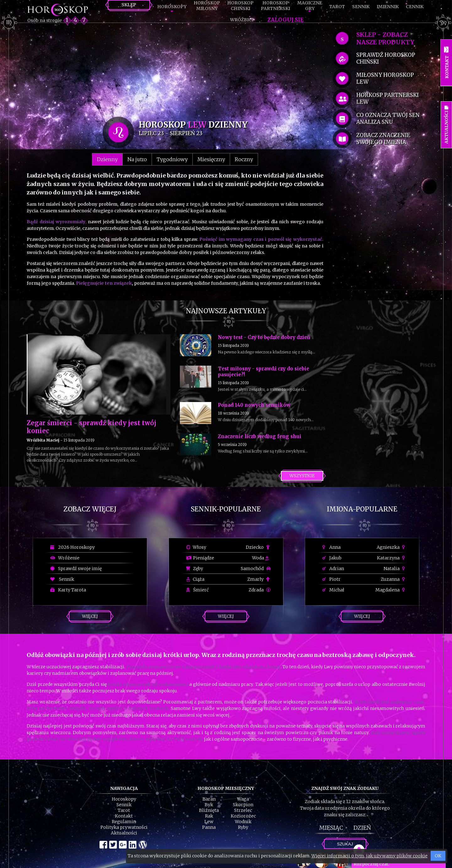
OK (438, 856)
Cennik (415, 7)
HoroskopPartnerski (275, 6)
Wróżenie (65, 558)
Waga (243, 799)
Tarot (337, 7)
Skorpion (243, 805)
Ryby (243, 827)
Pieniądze (200, 558)
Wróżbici (242, 20)
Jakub (332, 558)
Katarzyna (392, 558)
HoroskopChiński (240, 6)
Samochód (256, 569)
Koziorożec (243, 816)
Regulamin (124, 822)
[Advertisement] (175, 73)
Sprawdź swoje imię (76, 569)
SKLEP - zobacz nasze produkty (385, 38)
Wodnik (243, 822)
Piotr (331, 579)
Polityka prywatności (124, 827)
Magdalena (391, 590)
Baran (209, 799)
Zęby (195, 569)
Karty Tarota (68, 590)
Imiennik (388, 7)
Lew (209, 822)
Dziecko (258, 547)
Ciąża (195, 579)
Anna (331, 547)
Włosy (196, 547)
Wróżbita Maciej (43, 440)
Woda (261, 558)
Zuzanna (394, 579)
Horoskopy (172, 7)
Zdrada (260, 590)
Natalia (395, 569)
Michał (333, 590)
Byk (209, 805)
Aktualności (124, 833)
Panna (209, 827)
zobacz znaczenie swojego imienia (383, 139)
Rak (209, 816)
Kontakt (124, 816)
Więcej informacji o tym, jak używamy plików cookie (369, 856)
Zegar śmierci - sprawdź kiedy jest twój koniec (91, 427)
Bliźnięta (209, 810)
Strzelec (243, 810)
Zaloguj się (285, 20)
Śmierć (197, 590)
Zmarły (259, 579)
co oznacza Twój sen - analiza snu (390, 119)
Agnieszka (392, 547)
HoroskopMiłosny (207, 6)
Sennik (361, 7)
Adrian (333, 569)
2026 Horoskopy (73, 547)
